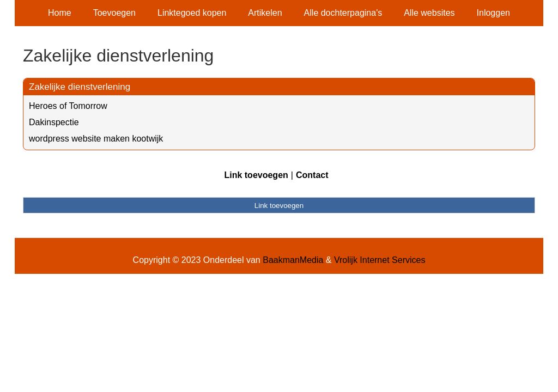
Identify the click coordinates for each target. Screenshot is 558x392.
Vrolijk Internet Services (380, 260)
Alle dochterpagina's (343, 13)
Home (60, 13)
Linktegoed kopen (192, 13)
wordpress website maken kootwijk (96, 139)
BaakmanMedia (293, 260)
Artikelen (265, 13)
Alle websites (429, 13)
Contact (312, 175)
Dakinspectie (54, 122)
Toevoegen (114, 13)
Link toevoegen (256, 175)
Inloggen (493, 13)
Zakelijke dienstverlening (80, 87)
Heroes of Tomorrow (68, 106)
